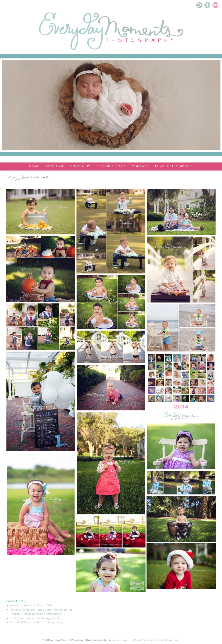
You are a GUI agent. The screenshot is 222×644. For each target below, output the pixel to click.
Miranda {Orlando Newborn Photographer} (37, 622)
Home (34, 166)
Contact (141, 166)
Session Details (111, 166)
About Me (55, 166)
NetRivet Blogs (172, 640)
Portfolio (81, 166)
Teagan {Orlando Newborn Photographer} (36, 614)
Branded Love (120, 640)
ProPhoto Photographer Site (146, 640)
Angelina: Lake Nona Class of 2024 (31, 605)
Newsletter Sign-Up (174, 166)
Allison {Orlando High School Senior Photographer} (41, 610)
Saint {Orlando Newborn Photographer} (35, 618)
